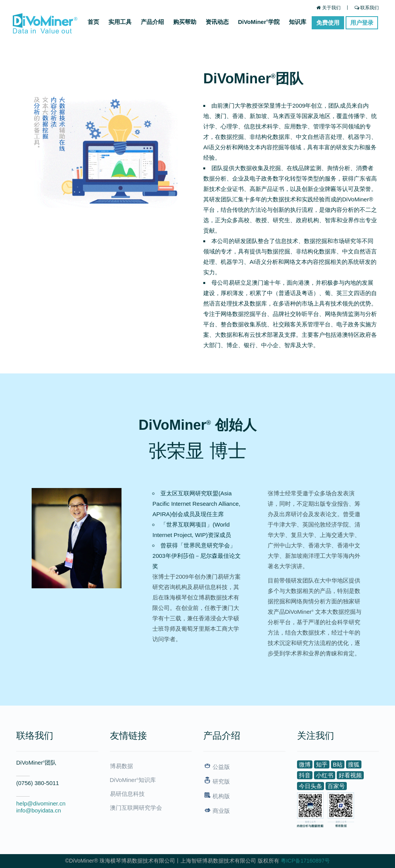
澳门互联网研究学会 (136, 808)
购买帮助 (185, 22)
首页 (93, 22)
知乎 (322, 764)
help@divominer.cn (41, 803)
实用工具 (120, 22)
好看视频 (350, 775)
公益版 (217, 767)
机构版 (217, 796)
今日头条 (311, 786)
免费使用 (328, 23)
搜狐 (354, 764)
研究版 (217, 781)
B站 (338, 764)
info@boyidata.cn (39, 810)
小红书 (325, 775)
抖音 (305, 775)
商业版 (217, 811)
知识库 (298, 22)
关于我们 (328, 8)
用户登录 (362, 23)
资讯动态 (217, 22)
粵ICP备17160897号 (306, 861)
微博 (305, 764)
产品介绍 (152, 22)
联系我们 (367, 8)
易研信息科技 (127, 794)
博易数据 (122, 766)
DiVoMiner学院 (259, 22)
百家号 (336, 786)
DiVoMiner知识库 (133, 780)
